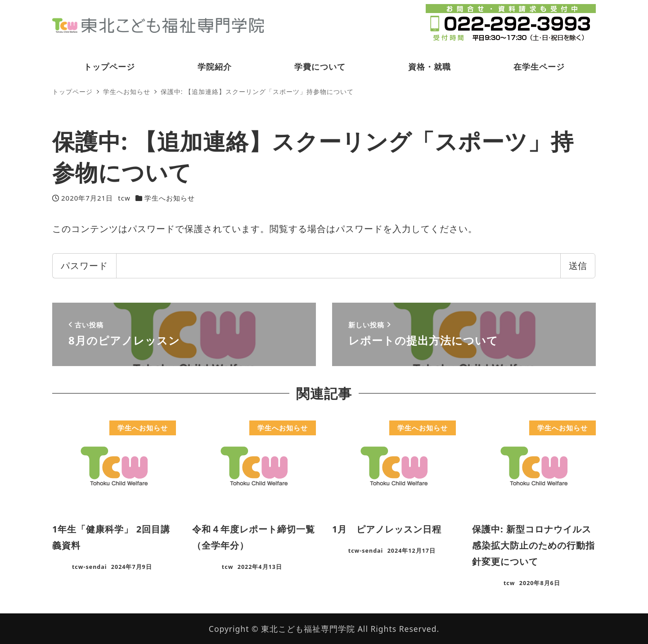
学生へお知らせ (170, 198)
